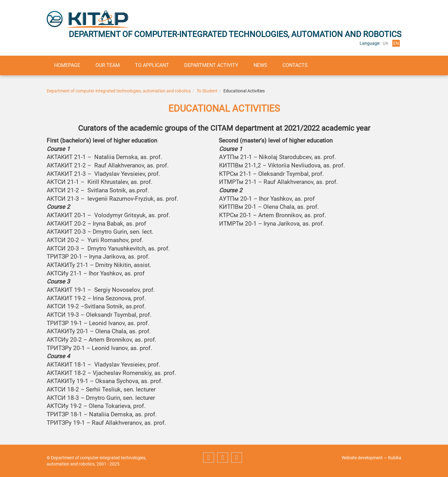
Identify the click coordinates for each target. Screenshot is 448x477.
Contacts (297, 65)
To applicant (153, 65)
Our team (108, 65)
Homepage (68, 65)
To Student (207, 91)
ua (385, 43)
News (262, 65)
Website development (362, 458)
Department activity (212, 65)
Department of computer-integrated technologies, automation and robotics (119, 91)
